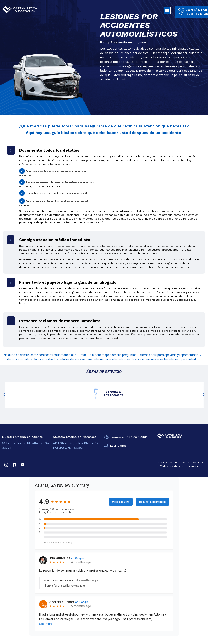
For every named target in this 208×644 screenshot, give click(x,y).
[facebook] (14, 465)
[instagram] (6, 465)
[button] (167, 10)
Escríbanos (118, 446)
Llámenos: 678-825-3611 (129, 437)
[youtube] (23, 465)
